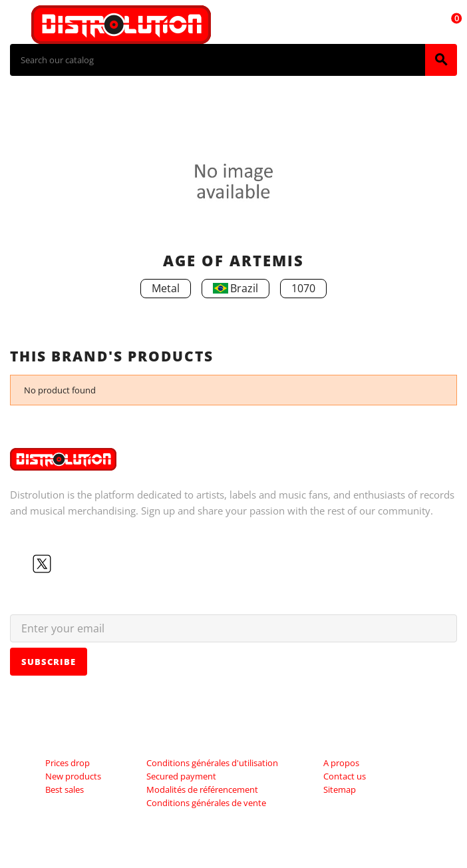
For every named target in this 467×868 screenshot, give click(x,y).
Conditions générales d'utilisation (212, 763)
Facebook (21, 564)
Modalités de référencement (202, 789)
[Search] (218, 60)
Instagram (84, 564)
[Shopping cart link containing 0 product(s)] (449, 25)
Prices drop (68, 763)
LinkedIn (106, 564)
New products (73, 776)
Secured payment (181, 776)
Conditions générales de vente (206, 803)
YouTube (63, 564)
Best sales (65, 789)
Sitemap (340, 789)
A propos (341, 763)
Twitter (42, 564)
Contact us (345, 776)
